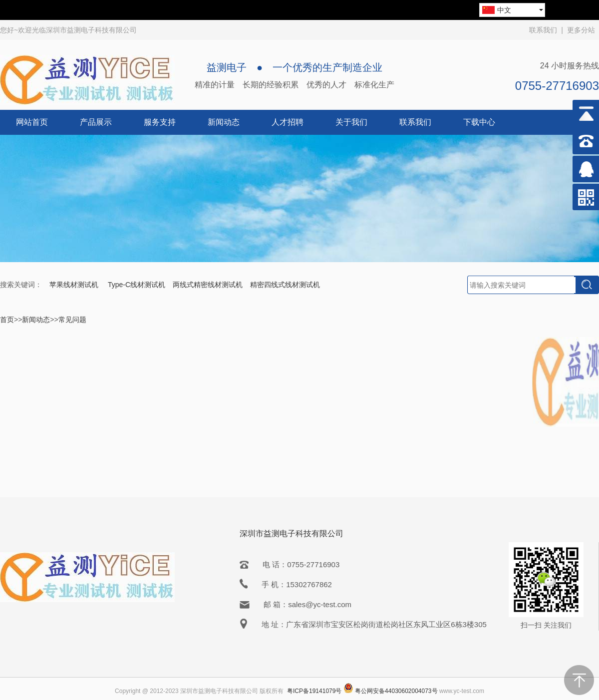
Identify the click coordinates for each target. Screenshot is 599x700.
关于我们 (351, 122)
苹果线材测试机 (75, 285)
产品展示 (96, 122)
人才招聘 (288, 122)
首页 (7, 320)
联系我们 (543, 30)
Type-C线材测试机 (137, 285)
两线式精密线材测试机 (208, 285)
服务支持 (160, 122)
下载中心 (479, 122)
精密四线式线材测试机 (285, 285)
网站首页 (32, 122)
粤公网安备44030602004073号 (396, 691)
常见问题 (72, 320)
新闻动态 (224, 122)
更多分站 (581, 30)
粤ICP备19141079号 (314, 691)
